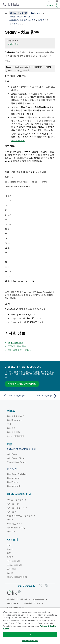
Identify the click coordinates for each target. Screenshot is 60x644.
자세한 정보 (13, 44)
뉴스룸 (10, 573)
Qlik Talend (13, 454)
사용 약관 (28, 603)
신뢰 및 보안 (13, 503)
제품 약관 (23, 599)
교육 (9, 424)
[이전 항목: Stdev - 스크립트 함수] (16, 396)
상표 (38, 603)
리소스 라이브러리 (16, 436)
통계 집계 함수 (15, 23)
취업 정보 (12, 569)
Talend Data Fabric (16, 462)
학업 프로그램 (14, 561)
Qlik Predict (13, 482)
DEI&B (10, 557)
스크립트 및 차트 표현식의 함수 (22, 20)
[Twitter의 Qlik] (41, 586)
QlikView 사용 (36, 13)
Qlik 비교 (11, 520)
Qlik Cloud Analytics (17, 474)
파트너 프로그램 (15, 565)
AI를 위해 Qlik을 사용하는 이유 (21, 516)
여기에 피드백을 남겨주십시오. (22, 384)
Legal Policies (38, 599)
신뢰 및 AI (12, 511)
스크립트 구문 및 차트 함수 (20, 16)
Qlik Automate (14, 486)
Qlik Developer (14, 420)
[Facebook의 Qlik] (19, 592)
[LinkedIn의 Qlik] (46, 586)
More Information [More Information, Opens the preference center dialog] (30, 641)
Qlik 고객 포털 (14, 432)
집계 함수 (42, 20)
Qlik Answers (14, 478)
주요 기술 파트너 (15, 524)
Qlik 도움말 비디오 (16, 416)
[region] (30, 626)
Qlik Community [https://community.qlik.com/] (27, 586)
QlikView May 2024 (18, 13)
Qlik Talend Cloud (16, 458)
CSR (9, 553)
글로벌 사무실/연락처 (17, 577)
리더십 (10, 549)
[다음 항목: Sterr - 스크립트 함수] (44, 396)
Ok (30, 634)
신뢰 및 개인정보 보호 (17, 507)
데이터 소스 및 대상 (16, 528)
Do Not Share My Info (16, 607)
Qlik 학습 (11, 428)
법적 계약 (11, 599)
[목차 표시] (6, 13)
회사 (9, 545)
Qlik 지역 (11, 532)
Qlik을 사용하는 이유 (17, 499)
